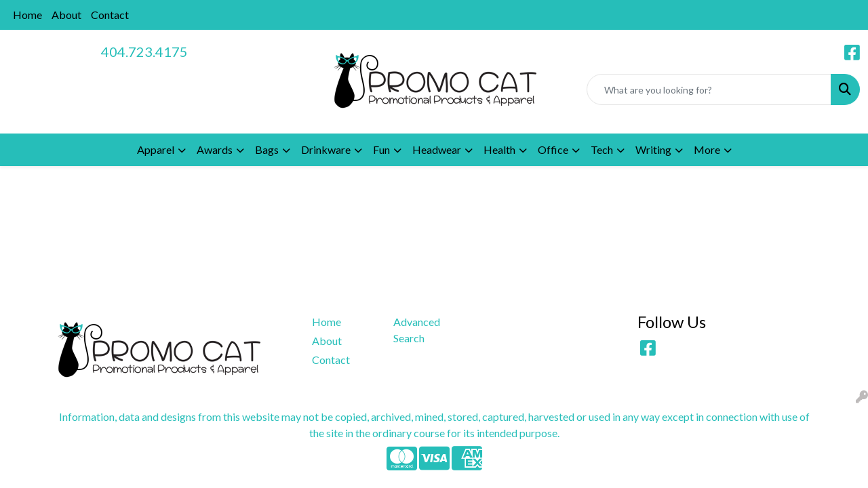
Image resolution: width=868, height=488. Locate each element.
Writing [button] (653, 149)
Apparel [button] (156, 149)
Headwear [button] (437, 149)
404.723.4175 (144, 52)
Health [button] (499, 149)
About (66, 15)
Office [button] (553, 149)
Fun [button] (381, 149)
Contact (110, 15)
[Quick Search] (709, 89)
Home (27, 15)
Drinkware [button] (326, 149)
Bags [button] (267, 149)
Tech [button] (602, 149)
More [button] (707, 149)
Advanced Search (417, 330)
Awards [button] (215, 149)
